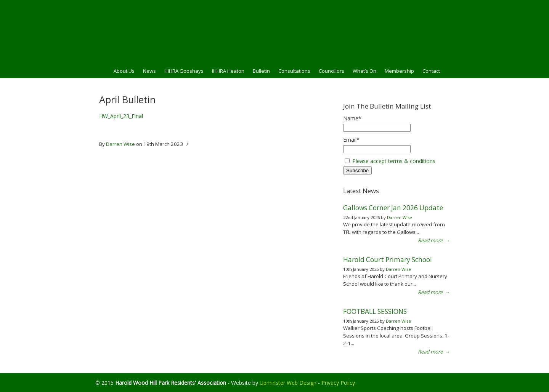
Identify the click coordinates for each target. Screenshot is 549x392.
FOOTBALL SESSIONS (375, 311)
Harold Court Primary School (388, 260)
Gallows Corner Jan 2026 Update (393, 208)
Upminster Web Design (288, 383)
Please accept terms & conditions (394, 161)
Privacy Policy (338, 383)
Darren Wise (120, 144)
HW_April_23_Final (121, 116)
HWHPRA (274, 31)
